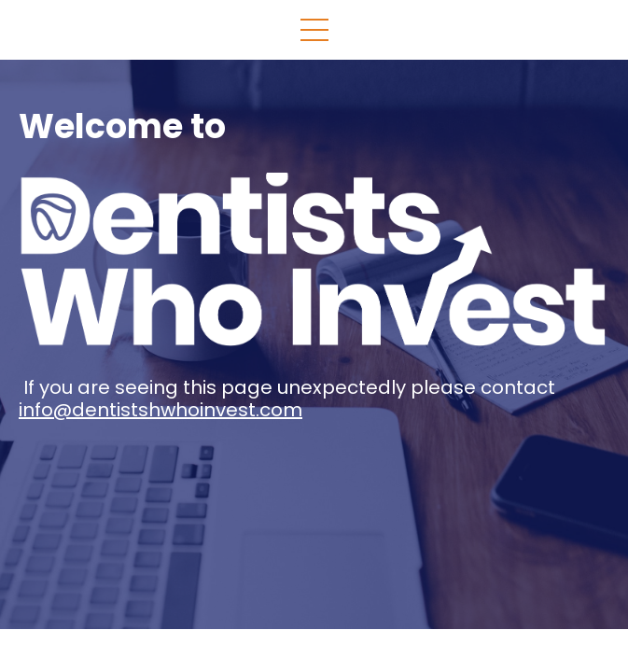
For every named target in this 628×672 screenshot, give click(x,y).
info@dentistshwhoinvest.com (160, 410)
